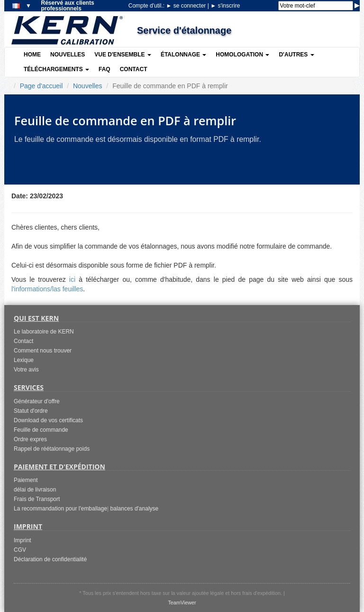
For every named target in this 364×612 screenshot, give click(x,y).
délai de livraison (35, 490)
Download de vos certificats (48, 420)
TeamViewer (182, 603)
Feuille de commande (41, 430)
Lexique (24, 360)
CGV (20, 550)
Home (32, 55)
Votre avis (26, 370)
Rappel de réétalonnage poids (52, 449)
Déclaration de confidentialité (50, 559)
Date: (20, 196)
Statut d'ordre (31, 411)
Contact (134, 69)
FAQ (105, 69)
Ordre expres (30, 439)
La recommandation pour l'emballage (60, 509)
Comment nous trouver (43, 351)
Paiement (26, 480)
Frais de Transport (37, 499)
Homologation (242, 55)
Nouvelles (68, 55)
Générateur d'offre (37, 401)
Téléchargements (56, 69)
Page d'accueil (41, 86)
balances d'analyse (135, 509)
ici (72, 279)
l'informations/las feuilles (47, 289)
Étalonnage (183, 55)
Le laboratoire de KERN (44, 332)
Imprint (23, 540)
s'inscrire (225, 6)
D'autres (296, 55)
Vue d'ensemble (123, 55)
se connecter (187, 6)
